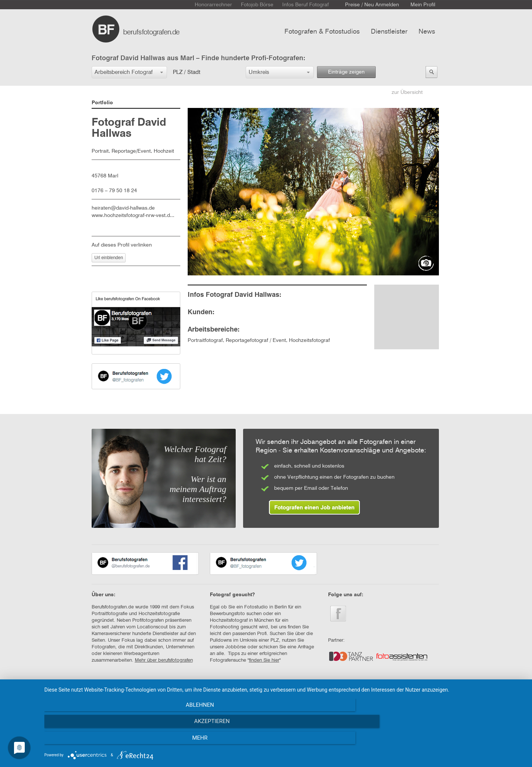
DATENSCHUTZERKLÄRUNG (242, 692)
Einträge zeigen (346, 72)
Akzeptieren (284, 741)
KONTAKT (138, 692)
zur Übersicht (407, 92)
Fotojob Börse (257, 5)
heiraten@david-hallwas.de (123, 208)
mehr (453, 741)
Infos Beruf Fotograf (306, 5)
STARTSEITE (105, 692)
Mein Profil (423, 5)
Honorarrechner (213, 5)
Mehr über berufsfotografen (164, 660)
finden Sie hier (264, 660)
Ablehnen (116, 741)
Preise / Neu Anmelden (372, 5)
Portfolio (102, 103)
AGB (162, 692)
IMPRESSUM (189, 692)
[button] (129, 72)
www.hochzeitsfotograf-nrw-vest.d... (133, 215)
